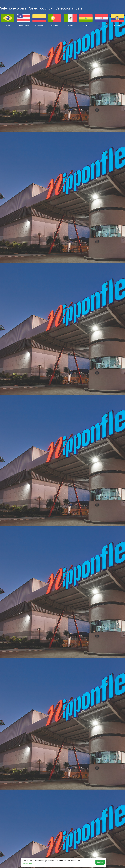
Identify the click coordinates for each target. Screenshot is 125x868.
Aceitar (100, 862)
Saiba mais (28, 863)
